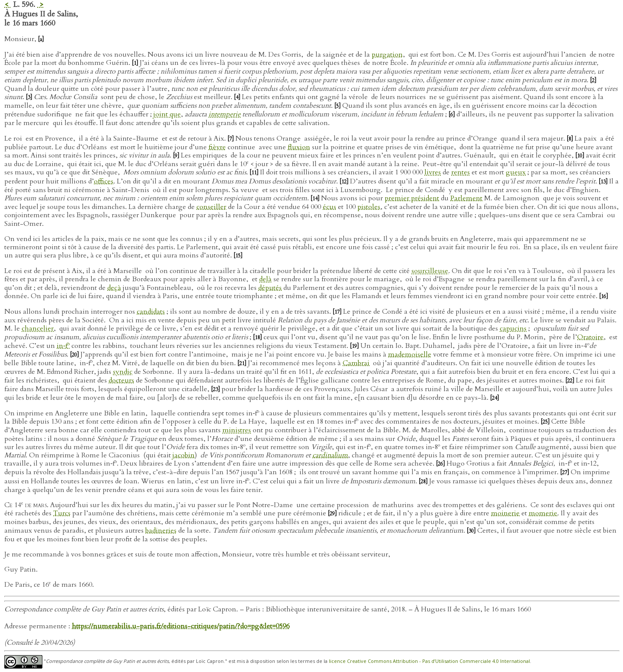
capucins (513, 328)
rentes (461, 172)
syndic (123, 372)
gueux (516, 172)
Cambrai (356, 363)
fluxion (299, 147)
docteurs (121, 380)
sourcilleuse (430, 271)
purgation (387, 55)
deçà (114, 288)
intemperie (225, 114)
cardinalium (330, 455)
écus (329, 207)
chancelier (38, 328)
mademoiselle (410, 354)
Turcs (62, 513)
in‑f (63, 346)
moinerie (505, 513)
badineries (161, 531)
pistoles (369, 207)
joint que (167, 114)
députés (270, 288)
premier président (412, 198)
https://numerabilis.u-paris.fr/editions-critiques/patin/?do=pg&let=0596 (181, 626)
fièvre (217, 147)
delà (265, 279)
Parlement (466, 198)
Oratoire (590, 337)
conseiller (211, 207)
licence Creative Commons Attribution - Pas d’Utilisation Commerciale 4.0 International (429, 661)
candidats (151, 312)
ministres (237, 430)
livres (433, 172)
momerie (543, 513)
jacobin (184, 455)
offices (104, 181)
